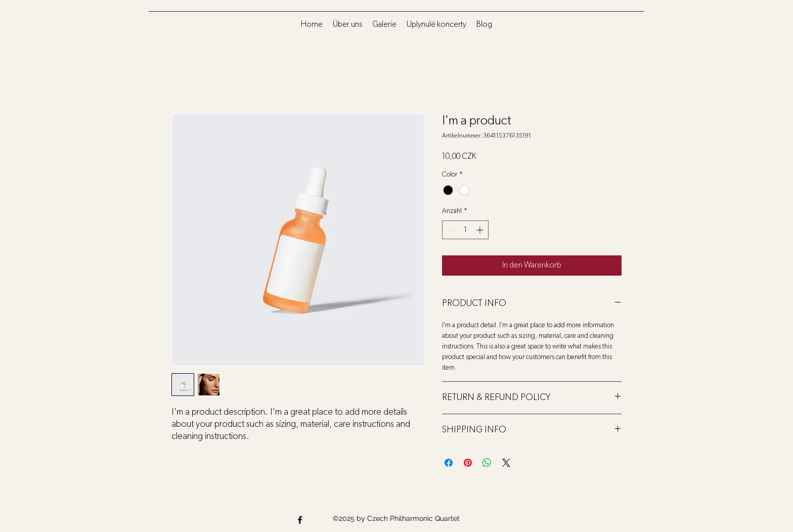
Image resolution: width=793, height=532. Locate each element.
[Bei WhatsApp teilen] (487, 463)
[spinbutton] (465, 230)
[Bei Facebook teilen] (449, 463)
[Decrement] (450, 230)
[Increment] (481, 230)
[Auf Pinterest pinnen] (468, 463)
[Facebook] (300, 520)
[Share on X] (506, 463)
